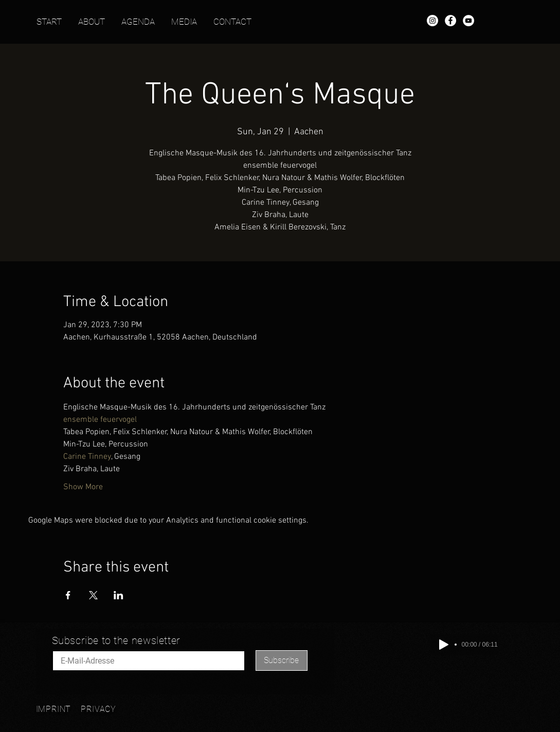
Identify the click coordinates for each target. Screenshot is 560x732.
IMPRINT (54, 709)
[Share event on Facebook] (68, 595)
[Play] (444, 645)
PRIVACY (98, 709)
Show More (83, 487)
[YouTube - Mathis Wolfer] (468, 21)
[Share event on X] (93, 595)
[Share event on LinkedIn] (119, 595)
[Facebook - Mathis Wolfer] (450, 21)
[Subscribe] (282, 660)
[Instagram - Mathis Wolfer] (432, 21)
